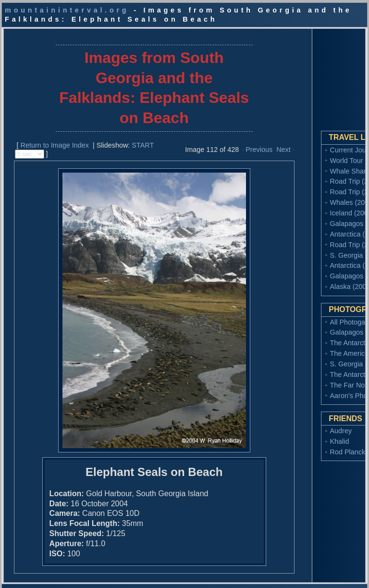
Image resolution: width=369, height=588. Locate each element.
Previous (235, 143)
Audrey (297, 433)
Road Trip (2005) (312, 238)
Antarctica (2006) (313, 227)
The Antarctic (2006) (318, 336)
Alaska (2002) (308, 280)
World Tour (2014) (314, 153)
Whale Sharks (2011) (319, 164)
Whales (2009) (309, 196)
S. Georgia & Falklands (322, 357)
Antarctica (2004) (313, 259)
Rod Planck (304, 454)
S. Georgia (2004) (314, 248)
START (137, 138)
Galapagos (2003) (314, 269)
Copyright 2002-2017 (54, 578)
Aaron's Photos (310, 398)
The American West (316, 347)
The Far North (308, 387)
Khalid (296, 443)
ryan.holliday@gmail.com (212, 578)
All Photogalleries (313, 315)
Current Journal (310, 143)
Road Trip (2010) (312, 175)
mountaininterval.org (67, 10)
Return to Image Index (49, 138)
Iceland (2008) (308, 206)
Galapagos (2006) (314, 217)
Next (260, 143)
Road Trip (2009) (312, 185)
